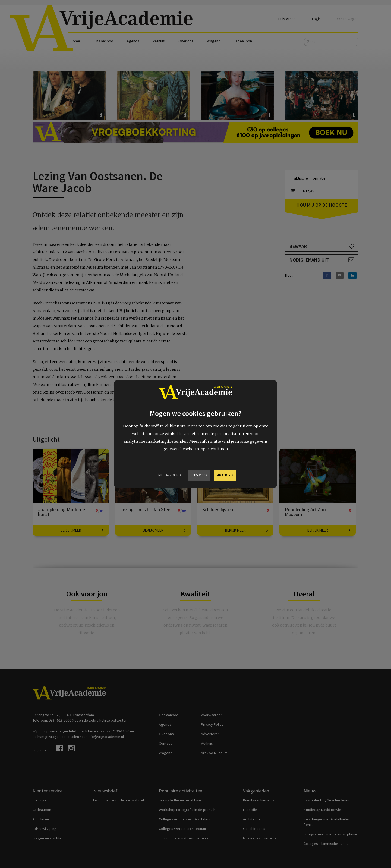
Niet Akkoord (170, 475)
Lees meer (199, 475)
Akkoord (225, 475)
